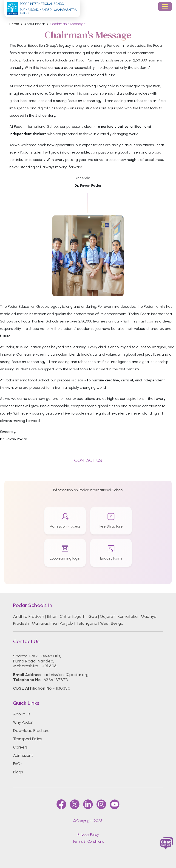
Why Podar (23, 722)
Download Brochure (31, 731)
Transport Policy (28, 739)
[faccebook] (61, 804)
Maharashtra (44, 623)
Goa (93, 616)
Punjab (66, 623)
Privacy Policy (88, 835)
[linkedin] (88, 804)
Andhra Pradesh (29, 616)
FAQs (18, 764)
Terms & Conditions (88, 841)
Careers (20, 747)
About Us (22, 714)
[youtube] (115, 804)
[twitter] (75, 804)
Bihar (52, 616)
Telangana (87, 623)
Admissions (23, 755)
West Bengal (112, 623)
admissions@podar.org (67, 675)
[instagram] (101, 804)
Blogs (18, 772)
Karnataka (128, 616)
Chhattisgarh (73, 616)
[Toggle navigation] (165, 6)
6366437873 (56, 680)
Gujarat (107, 616)
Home (14, 24)
